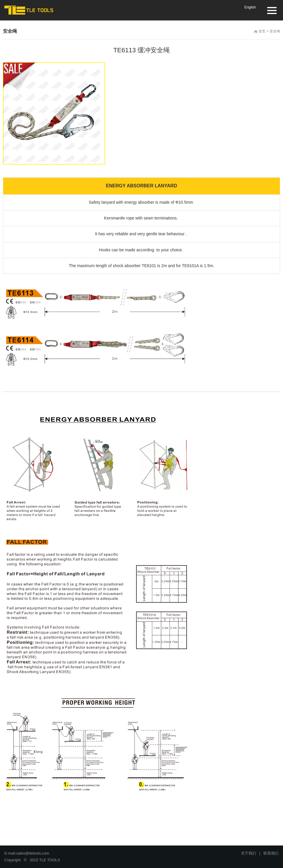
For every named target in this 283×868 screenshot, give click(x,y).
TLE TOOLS (50, 860)
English (250, 7)
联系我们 (271, 853)
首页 (262, 31)
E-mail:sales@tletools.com (27, 853)
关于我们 (249, 853)
